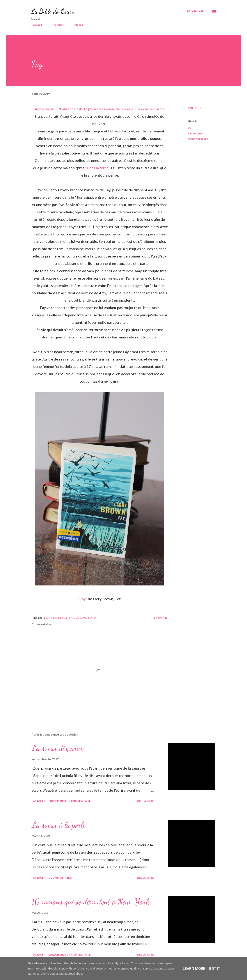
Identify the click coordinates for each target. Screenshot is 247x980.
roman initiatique (198, 139)
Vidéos (76, 25)
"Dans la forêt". (98, 168)
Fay (190, 128)
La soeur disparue (57, 748)
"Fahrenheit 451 (72, 109)
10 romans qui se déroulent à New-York (91, 902)
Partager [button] (195, 108)
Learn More (194, 969)
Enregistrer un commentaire (70, 801)
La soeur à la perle (59, 825)
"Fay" (83, 599)
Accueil (35, 25)
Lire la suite (145, 801)
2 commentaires (60, 878)
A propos (56, 25)
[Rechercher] (195, 11)
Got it (215, 969)
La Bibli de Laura (53, 11)
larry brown (195, 133)
